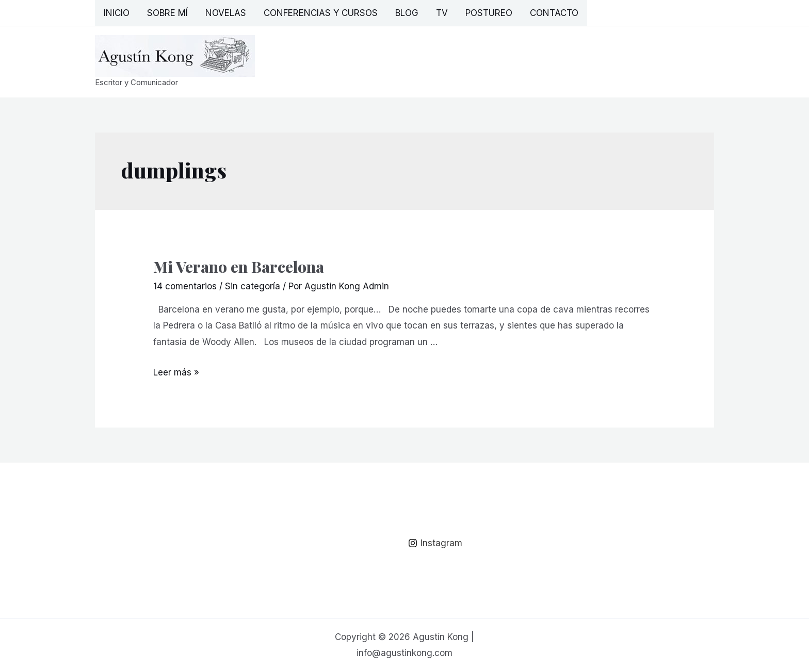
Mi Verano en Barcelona (239, 267)
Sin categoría (253, 286)
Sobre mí (167, 13)
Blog (407, 13)
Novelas (226, 13)
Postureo (489, 13)
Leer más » (176, 372)
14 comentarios (185, 286)
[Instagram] (435, 543)
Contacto (554, 13)
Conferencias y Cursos (321, 13)
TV (442, 13)
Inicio (117, 13)
